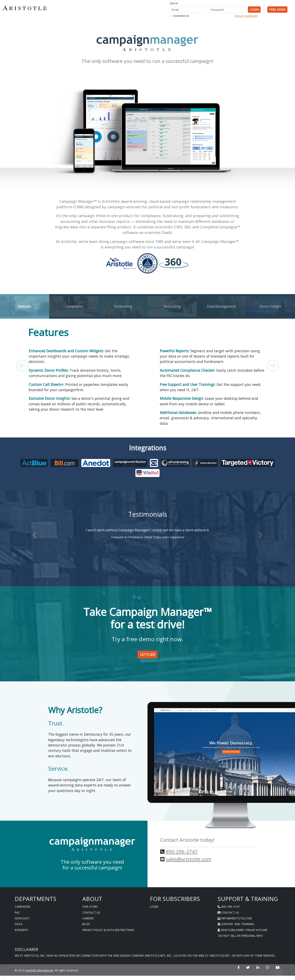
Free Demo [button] (277, 10)
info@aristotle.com (235, 918)
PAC (17, 913)
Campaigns (23, 907)
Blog (86, 924)
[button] (22, 366)
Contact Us (91, 913)
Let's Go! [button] (147, 655)
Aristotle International (39, 970)
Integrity (22, 930)
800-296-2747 (182, 851)
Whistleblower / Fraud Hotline (242, 930)
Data (19, 924)
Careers (88, 918)
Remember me (181, 16)
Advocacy (22, 918)
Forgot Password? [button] (246, 16)
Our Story (90, 907)
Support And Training (236, 924)
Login (154, 907)
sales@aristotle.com (188, 859)
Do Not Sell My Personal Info (240, 936)
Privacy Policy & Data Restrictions (108, 930)
